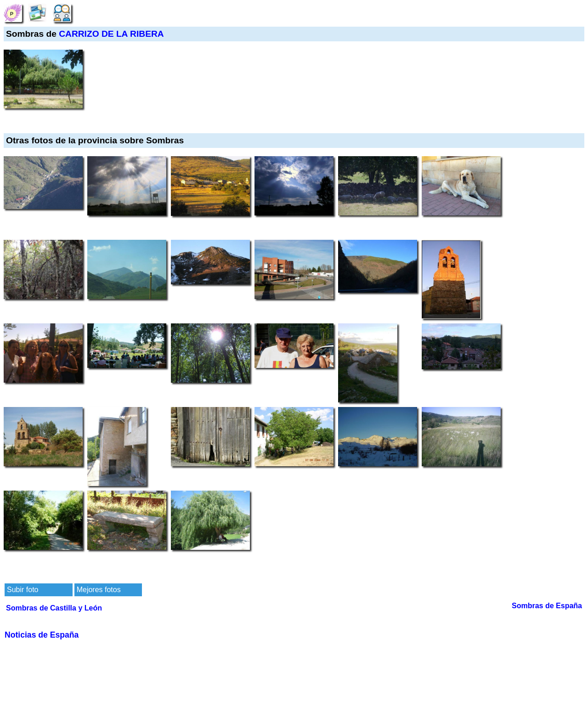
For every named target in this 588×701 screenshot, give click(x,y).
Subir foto (23, 590)
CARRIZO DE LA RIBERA (111, 34)
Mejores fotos (99, 590)
